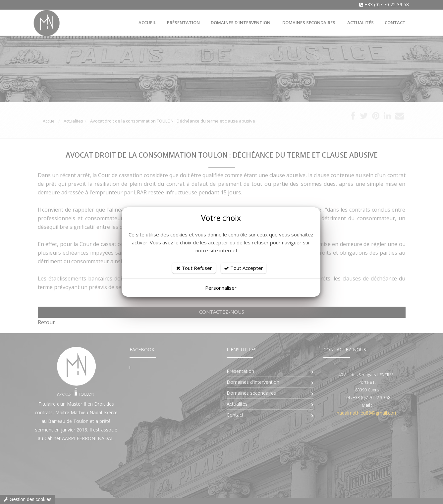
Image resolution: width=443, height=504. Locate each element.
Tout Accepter (244, 268)
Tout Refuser (194, 268)
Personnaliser (221, 288)
